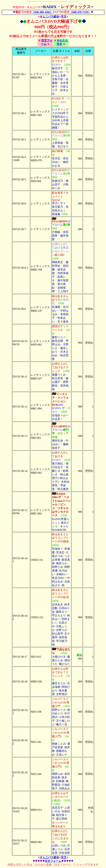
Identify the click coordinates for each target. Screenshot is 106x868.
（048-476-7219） (80, 12)
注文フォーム (53, 861)
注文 (64, 17)
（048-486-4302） (42, 12)
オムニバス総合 (49, 17)
